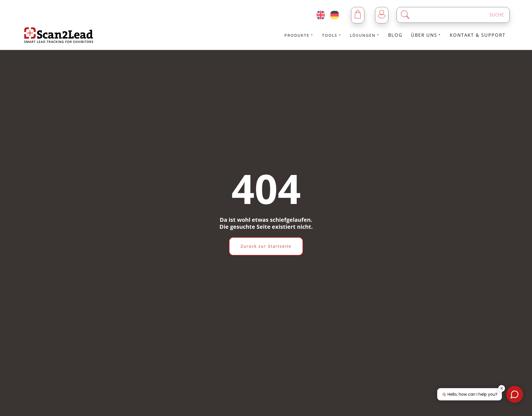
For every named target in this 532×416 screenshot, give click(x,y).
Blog (395, 35)
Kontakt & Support (478, 35)
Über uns (426, 35)
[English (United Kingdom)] (321, 15)
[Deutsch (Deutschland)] (335, 15)
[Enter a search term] (458, 15)
